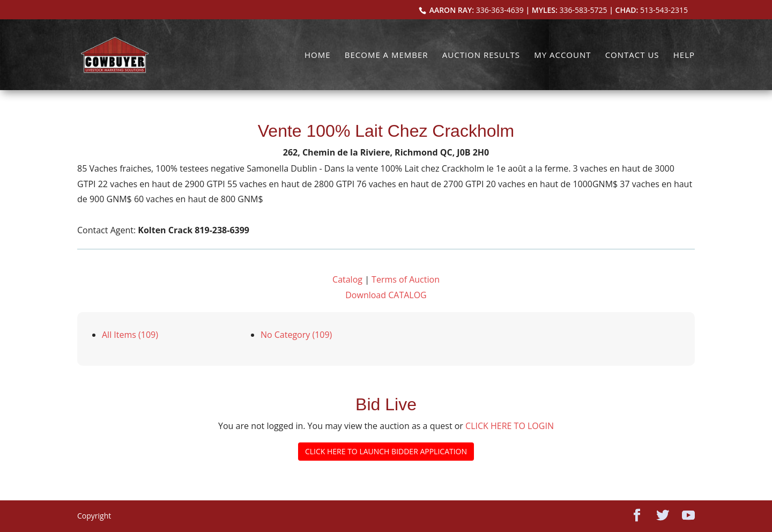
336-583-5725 (584, 10)
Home (318, 56)
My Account (562, 56)
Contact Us (632, 56)
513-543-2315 (664, 10)
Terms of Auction (406, 279)
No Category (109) (296, 335)
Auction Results (481, 56)
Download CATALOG (386, 295)
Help (684, 56)
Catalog (347, 279)
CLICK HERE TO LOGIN (510, 426)
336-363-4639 (500, 10)
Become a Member (387, 56)
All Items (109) (130, 335)
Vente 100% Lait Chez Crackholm (386, 131)
